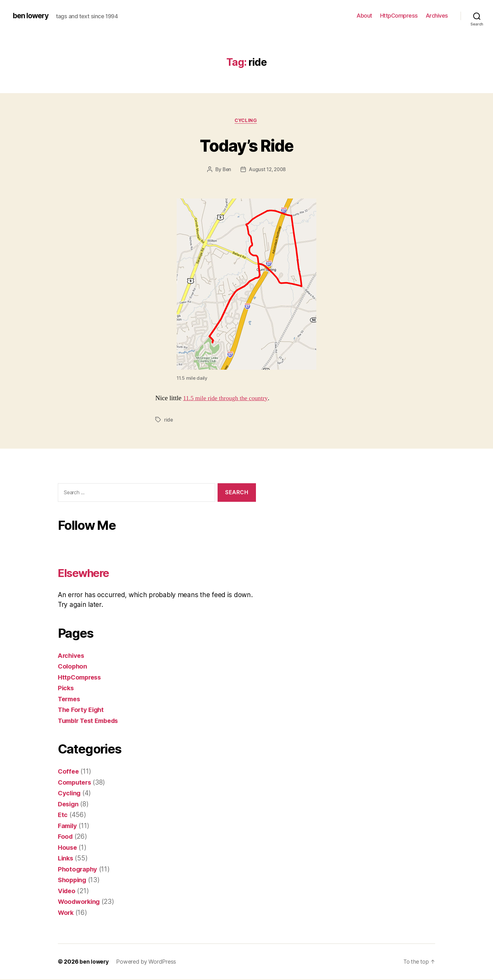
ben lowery (32, 16)
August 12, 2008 (268, 170)
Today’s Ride (246, 145)
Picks (66, 689)
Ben (226, 170)
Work (66, 913)
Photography (78, 870)
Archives (437, 16)
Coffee (69, 772)
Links (66, 859)
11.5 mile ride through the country (228, 399)
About (364, 16)
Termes (70, 700)
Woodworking (80, 902)
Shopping (73, 880)
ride (169, 420)
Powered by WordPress (147, 962)
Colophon (73, 667)
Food (66, 837)
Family (68, 826)
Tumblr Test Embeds (91, 721)
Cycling (246, 121)
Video (67, 891)
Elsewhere (88, 573)
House (68, 848)
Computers (76, 783)
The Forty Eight (82, 710)
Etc (63, 815)
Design (69, 805)
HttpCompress (399, 16)
